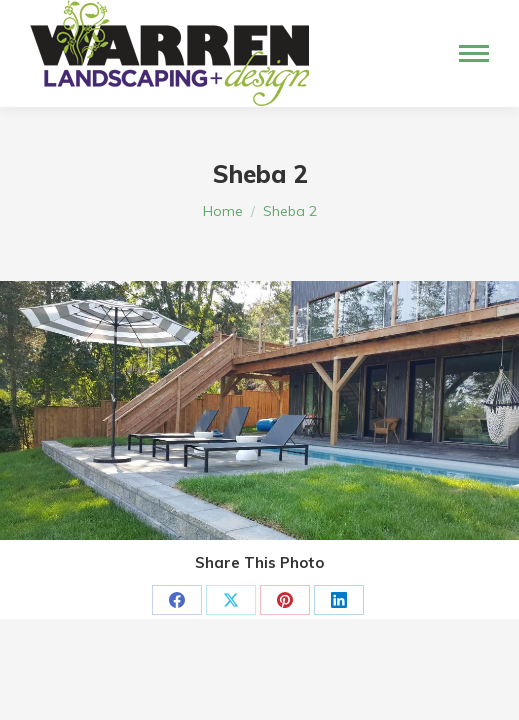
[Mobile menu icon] (474, 53)
